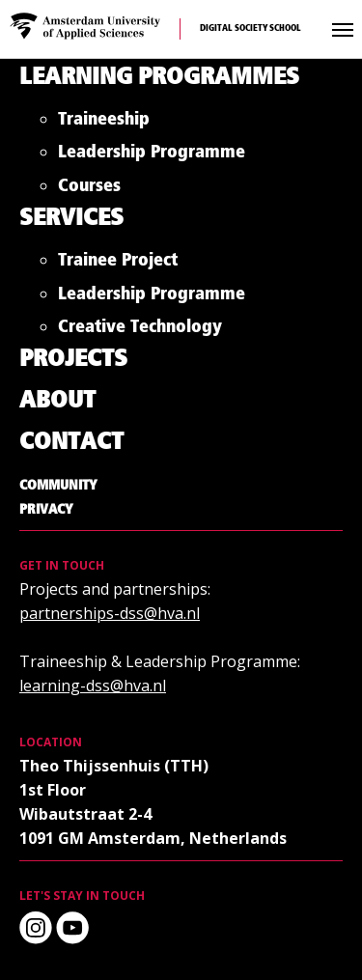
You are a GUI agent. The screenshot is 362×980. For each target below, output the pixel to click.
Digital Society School (251, 28)
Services (71, 219)
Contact (71, 443)
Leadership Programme (152, 156)
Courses (89, 190)
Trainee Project (118, 264)
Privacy (46, 510)
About (57, 401)
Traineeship (104, 123)
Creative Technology (140, 331)
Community (58, 486)
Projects (73, 360)
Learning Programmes (159, 78)
